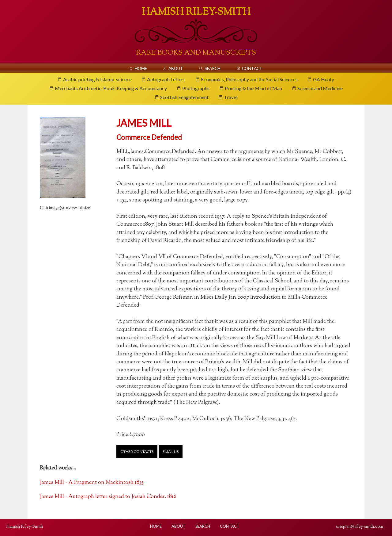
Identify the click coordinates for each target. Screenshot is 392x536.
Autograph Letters (166, 79)
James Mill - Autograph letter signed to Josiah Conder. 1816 (108, 497)
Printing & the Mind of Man (253, 88)
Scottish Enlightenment (184, 97)
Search (213, 68)
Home (141, 68)
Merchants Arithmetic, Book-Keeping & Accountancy (111, 88)
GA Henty (324, 79)
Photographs (196, 88)
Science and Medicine (320, 88)
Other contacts (137, 452)
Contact (252, 68)
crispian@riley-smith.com (360, 527)
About (176, 68)
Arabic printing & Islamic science (97, 79)
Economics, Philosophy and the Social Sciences (249, 79)
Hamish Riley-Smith (196, 12)
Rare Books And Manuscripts (196, 53)
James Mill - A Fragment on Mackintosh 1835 (92, 482)
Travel (231, 97)
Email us (171, 452)
